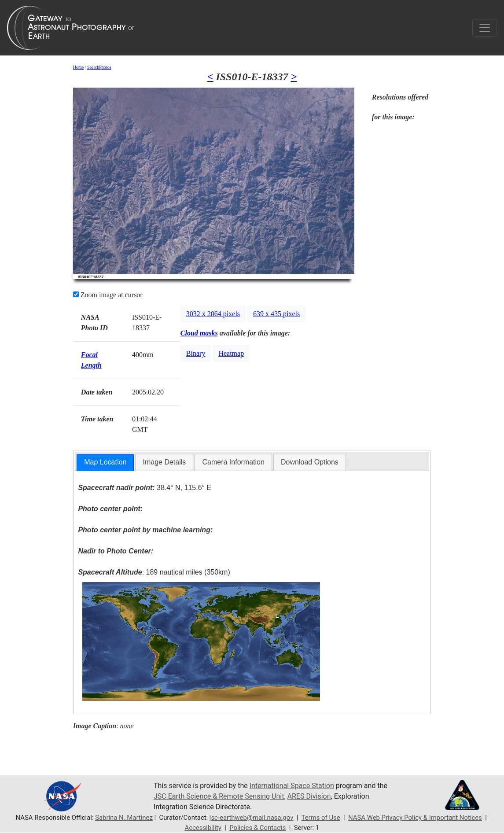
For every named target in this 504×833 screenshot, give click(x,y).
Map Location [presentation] (105, 462)
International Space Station (292, 786)
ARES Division (309, 796)
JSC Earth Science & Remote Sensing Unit (219, 796)
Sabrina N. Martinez (124, 818)
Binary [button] (196, 353)
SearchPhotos (99, 67)
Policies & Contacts (258, 828)
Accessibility (203, 828)
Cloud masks (199, 333)
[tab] (105, 463)
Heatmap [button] (231, 353)
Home (78, 67)
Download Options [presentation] (310, 462)
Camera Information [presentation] (233, 462)
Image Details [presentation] (164, 462)
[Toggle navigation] (485, 28)
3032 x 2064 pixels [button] (213, 314)
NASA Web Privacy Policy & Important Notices (415, 818)
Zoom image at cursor (108, 295)
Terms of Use (321, 818)
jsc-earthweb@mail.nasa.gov (252, 818)
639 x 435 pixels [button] (276, 314)
